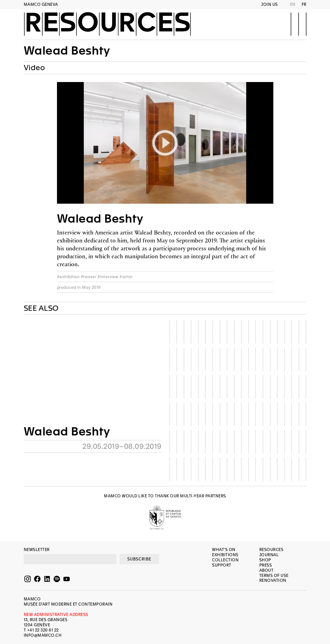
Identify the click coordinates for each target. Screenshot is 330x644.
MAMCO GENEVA (41, 4)
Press (266, 565)
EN (293, 4)
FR (304, 4)
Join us (270, 4)
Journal (269, 555)
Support (222, 565)
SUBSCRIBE (139, 559)
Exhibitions (225, 555)
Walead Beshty (67, 51)
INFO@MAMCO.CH (43, 635)
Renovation (273, 580)
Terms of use (274, 576)
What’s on (224, 550)
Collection (225, 560)
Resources (107, 23)
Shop (265, 560)
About (266, 570)
